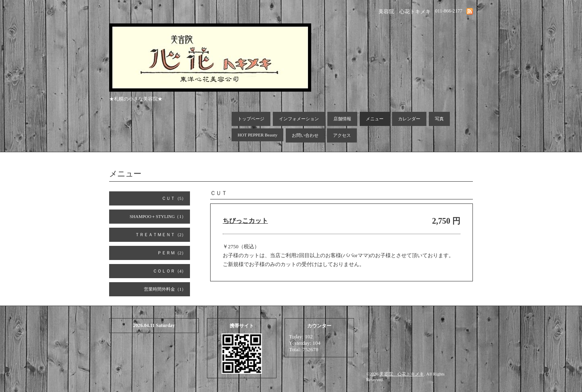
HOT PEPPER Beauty (257, 135)
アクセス (342, 135)
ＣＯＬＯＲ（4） (170, 271)
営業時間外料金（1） (165, 289)
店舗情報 (342, 119)
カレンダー (409, 119)
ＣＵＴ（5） (174, 198)
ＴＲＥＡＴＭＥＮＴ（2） (161, 235)
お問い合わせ (305, 135)
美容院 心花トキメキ (402, 374)
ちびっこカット (245, 221)
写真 (439, 119)
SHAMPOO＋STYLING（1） (158, 216)
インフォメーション (299, 119)
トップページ (251, 119)
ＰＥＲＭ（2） (172, 253)
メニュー (375, 119)
